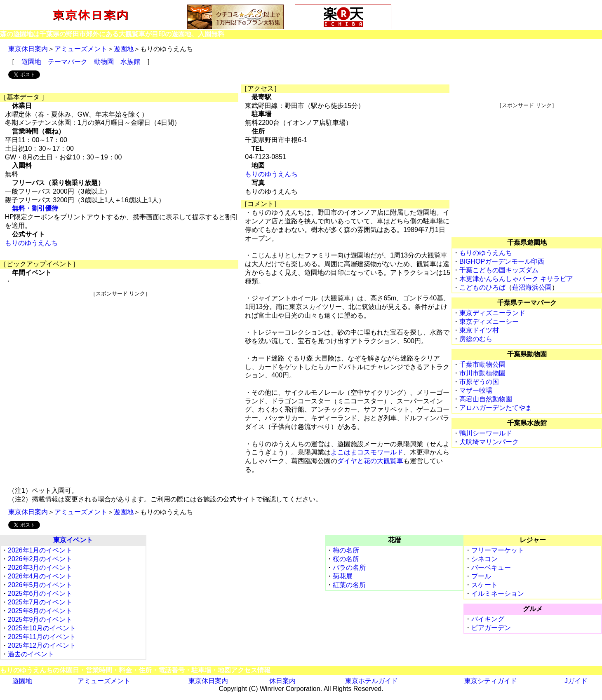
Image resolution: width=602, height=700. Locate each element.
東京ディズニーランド (492, 313)
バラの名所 (349, 568)
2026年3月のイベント (40, 568)
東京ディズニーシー (489, 322)
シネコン (484, 559)
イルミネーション (498, 593)
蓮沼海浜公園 (532, 287)
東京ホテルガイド (372, 681)
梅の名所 (346, 550)
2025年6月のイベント (40, 593)
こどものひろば (482, 287)
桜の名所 (346, 559)
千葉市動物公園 (482, 364)
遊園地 (124, 49)
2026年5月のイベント (40, 585)
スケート (484, 585)
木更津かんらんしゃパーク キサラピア (516, 279)
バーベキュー (491, 568)
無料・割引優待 (35, 208)
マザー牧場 (476, 390)
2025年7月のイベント (40, 602)
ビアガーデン (491, 628)
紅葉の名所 (349, 585)
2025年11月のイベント (42, 637)
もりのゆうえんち (31, 243)
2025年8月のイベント (40, 611)
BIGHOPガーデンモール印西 (502, 261)
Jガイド (576, 681)
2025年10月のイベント (42, 628)
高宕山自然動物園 (486, 399)
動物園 (104, 62)
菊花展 (343, 576)
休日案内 (282, 681)
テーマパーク (68, 62)
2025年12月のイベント (42, 645)
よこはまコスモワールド (367, 452)
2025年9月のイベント (40, 619)
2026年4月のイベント (40, 576)
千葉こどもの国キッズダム (499, 270)
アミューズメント (81, 49)
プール (481, 576)
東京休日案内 (28, 49)
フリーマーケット (498, 550)
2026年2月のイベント (40, 559)
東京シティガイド (491, 681)
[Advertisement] (120, 355)
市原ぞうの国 (479, 382)
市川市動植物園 (482, 373)
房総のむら (476, 339)
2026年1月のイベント (40, 550)
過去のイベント (31, 654)
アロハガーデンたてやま (496, 408)
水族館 (130, 62)
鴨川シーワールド (486, 433)
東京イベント (73, 540)
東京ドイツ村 (479, 330)
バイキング (488, 619)
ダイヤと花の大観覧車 (370, 461)
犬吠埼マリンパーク (489, 442)
